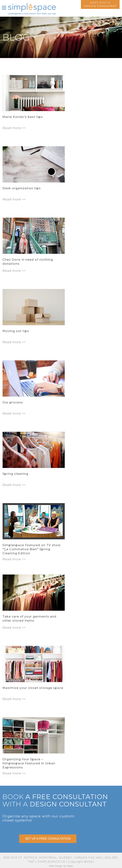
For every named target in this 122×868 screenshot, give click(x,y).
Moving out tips (16, 331)
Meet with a (100, 4)
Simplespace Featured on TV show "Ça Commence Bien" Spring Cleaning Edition (32, 549)
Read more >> (14, 128)
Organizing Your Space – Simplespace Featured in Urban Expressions (29, 763)
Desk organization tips (22, 188)
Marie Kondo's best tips (23, 117)
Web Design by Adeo (61, 866)
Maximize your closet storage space (33, 688)
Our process (13, 402)
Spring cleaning (15, 474)
